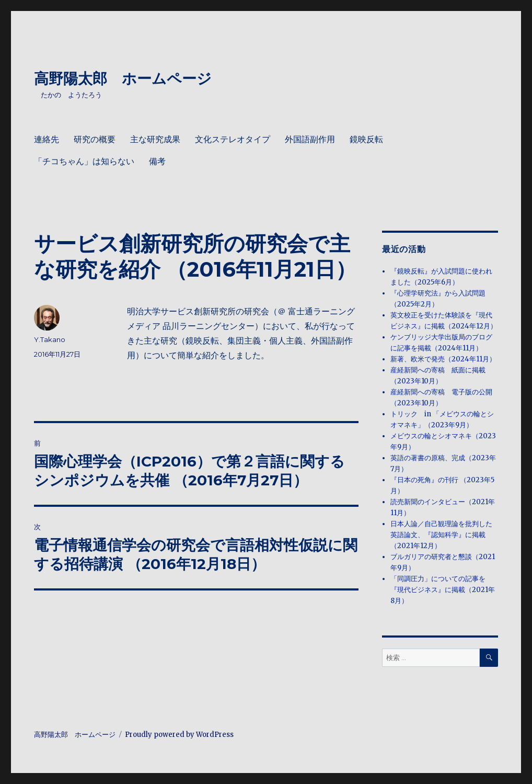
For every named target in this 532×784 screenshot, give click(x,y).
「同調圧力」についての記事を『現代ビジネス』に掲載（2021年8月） (443, 590)
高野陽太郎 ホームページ (123, 78)
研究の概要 (95, 139)
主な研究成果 (155, 139)
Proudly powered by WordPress (179, 735)
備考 (157, 161)
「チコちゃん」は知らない (84, 161)
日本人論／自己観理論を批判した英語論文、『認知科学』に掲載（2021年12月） (441, 535)
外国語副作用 (310, 139)
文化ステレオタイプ (233, 139)
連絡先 (47, 139)
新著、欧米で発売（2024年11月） (443, 359)
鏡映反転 (366, 139)
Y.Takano (50, 339)
